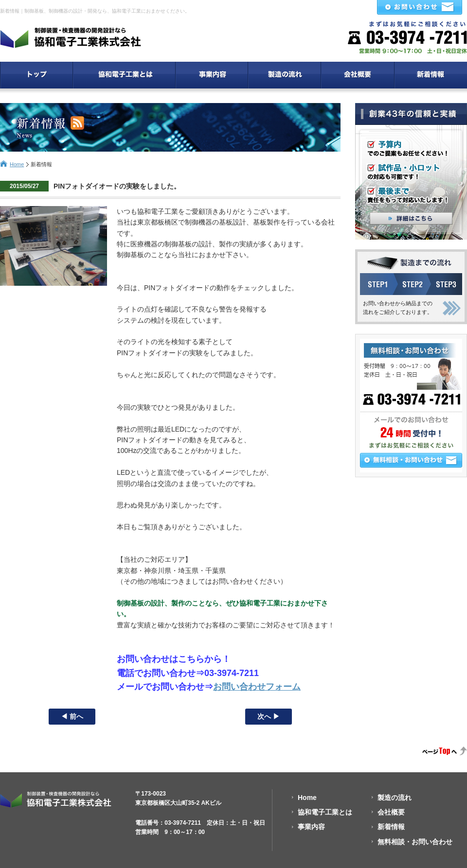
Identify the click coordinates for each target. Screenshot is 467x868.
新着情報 (391, 827)
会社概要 (391, 812)
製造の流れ (395, 798)
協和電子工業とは (325, 812)
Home (17, 164)
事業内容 (311, 827)
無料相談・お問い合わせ (415, 842)
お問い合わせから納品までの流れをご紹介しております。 (398, 308)
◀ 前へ (72, 716)
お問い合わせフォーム (257, 687)
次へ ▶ (269, 716)
